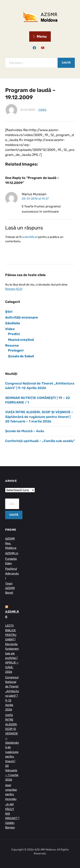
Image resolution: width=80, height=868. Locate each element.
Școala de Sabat (21, 356)
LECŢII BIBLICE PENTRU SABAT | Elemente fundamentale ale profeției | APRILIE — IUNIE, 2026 (12, 649)
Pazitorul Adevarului (12, 573)
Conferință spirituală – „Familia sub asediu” (40, 441)
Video (42, 110)
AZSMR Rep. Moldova (11, 543)
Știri (9, 312)
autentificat (30, 237)
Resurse (12, 345)
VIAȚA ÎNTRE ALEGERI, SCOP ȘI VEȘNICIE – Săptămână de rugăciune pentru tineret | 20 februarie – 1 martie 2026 (39, 417)
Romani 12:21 (14, 289)
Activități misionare (22, 317)
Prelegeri (16, 350)
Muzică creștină (21, 340)
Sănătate (13, 323)
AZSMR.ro (12, 553)
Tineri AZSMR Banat (10, 588)
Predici (14, 334)
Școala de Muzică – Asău (25, 431)
